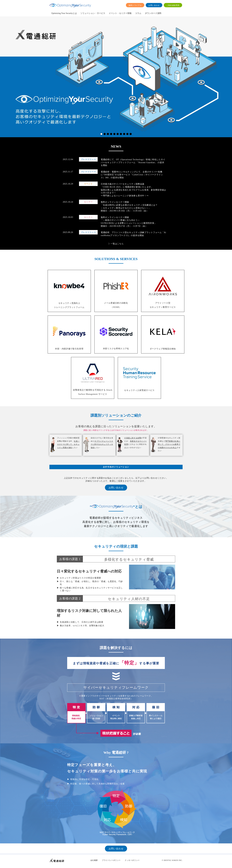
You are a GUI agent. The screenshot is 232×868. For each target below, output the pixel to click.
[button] (101, 134)
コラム (138, 13)
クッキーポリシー (132, 860)
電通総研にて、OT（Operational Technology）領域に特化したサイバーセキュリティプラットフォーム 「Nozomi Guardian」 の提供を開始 (133, 162)
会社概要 (94, 860)
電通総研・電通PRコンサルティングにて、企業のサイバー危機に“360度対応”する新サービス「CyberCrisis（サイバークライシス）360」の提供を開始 (132, 175)
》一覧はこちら (116, 244)
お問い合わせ (154, 5)
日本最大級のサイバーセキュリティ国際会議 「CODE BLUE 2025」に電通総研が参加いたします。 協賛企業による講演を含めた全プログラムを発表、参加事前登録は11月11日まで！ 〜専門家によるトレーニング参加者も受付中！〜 (133, 190)
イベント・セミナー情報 (120, 13)
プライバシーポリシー (111, 860)
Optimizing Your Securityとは (64, 13)
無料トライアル (135, 5)
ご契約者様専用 (173, 5)
